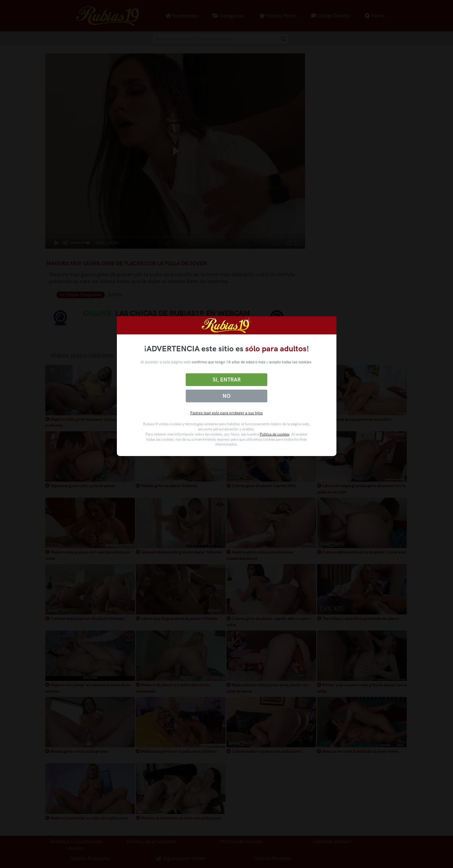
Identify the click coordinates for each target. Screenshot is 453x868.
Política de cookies (275, 434)
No (226, 396)
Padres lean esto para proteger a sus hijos (226, 413)
